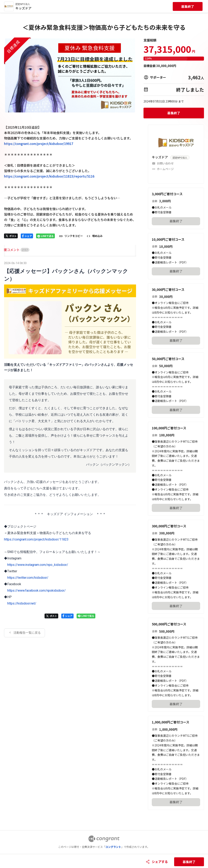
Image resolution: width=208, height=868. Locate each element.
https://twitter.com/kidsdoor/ (28, 578)
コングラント (113, 847)
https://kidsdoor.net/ (22, 603)
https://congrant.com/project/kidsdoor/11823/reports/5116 (49, 176)
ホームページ (165, 169)
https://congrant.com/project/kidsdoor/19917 (39, 144)
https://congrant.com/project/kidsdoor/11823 (36, 539)
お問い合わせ (165, 163)
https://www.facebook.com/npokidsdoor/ (36, 591)
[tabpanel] (70, 449)
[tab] (9, 250)
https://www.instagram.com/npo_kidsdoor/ (38, 565)
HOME (9, 250)
